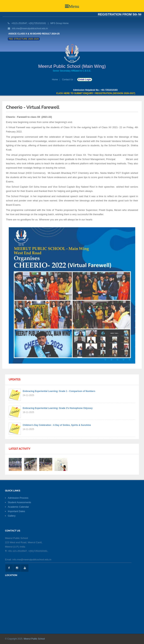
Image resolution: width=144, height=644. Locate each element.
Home (55, 80)
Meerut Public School (34, 639)
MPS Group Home (60, 23)
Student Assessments (19, 502)
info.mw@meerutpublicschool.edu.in (30, 29)
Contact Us (68, 80)
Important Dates (16, 511)
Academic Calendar (18, 507)
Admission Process (18, 498)
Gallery (12, 516)
